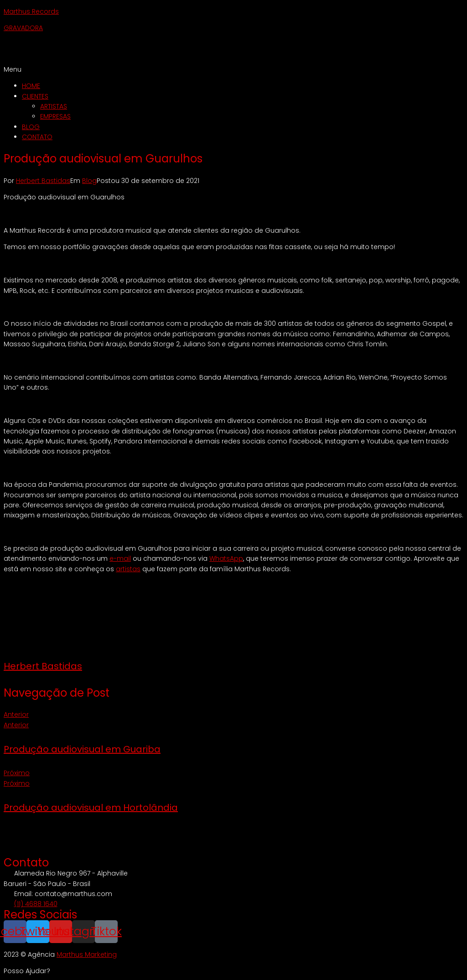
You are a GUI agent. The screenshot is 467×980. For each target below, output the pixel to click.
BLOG (31, 127)
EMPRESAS (55, 116)
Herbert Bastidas (43, 181)
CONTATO (37, 137)
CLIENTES (35, 96)
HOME (31, 86)
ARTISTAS (54, 106)
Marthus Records (31, 11)
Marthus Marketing (87, 954)
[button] (233, 69)
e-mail (120, 558)
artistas (128, 569)
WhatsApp (226, 558)
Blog (89, 181)
